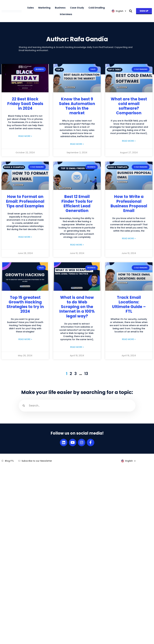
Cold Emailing (97, 8)
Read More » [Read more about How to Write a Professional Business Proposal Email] (129, 238)
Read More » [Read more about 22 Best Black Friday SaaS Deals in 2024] (25, 136)
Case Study (77, 8)
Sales (31, 8)
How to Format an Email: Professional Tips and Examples (25, 201)
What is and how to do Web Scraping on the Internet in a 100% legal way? (77, 307)
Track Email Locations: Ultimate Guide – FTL (129, 304)
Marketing (44, 8)
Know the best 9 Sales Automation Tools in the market (77, 106)
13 (86, 374)
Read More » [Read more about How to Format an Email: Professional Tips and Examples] (25, 237)
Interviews (66, 14)
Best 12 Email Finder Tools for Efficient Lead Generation (77, 204)
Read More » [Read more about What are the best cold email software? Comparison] (129, 141)
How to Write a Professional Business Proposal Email (129, 204)
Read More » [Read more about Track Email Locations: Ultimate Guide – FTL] (129, 339)
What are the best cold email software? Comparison (129, 106)
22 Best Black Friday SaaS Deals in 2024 (25, 104)
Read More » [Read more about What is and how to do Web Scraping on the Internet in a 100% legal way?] (77, 347)
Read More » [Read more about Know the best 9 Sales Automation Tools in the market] (77, 144)
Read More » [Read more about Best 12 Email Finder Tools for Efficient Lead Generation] (77, 245)
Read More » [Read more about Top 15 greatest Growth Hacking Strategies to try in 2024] (25, 339)
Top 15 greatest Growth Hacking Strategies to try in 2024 (25, 304)
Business (60, 8)
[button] (131, 11)
